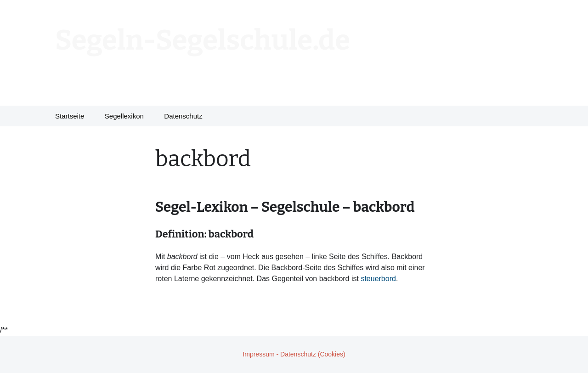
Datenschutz (183, 116)
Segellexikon (124, 116)
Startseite (70, 116)
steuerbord (378, 279)
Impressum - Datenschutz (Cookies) (294, 354)
